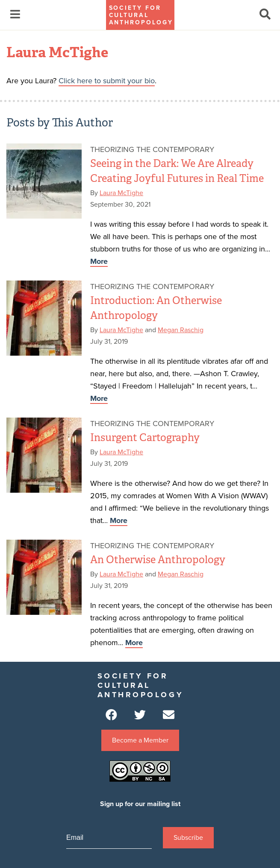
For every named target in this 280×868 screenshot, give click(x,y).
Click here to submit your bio (107, 81)
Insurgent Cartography (145, 437)
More (99, 261)
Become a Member (140, 740)
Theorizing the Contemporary (152, 149)
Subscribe (188, 838)
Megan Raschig (181, 330)
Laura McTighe (121, 193)
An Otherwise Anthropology (158, 560)
